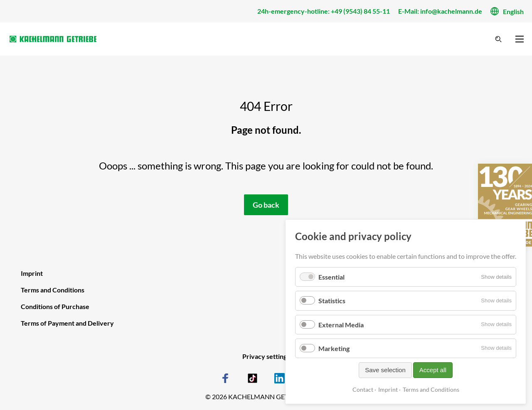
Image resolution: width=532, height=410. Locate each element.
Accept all (433, 370)
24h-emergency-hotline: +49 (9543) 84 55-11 (324, 11)
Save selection (385, 370)
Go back (266, 205)
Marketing (334, 348)
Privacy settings (266, 356)
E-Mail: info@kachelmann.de (440, 11)
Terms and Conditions (431, 389)
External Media (341, 325)
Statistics (332, 301)
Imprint (388, 389)
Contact (363, 389)
